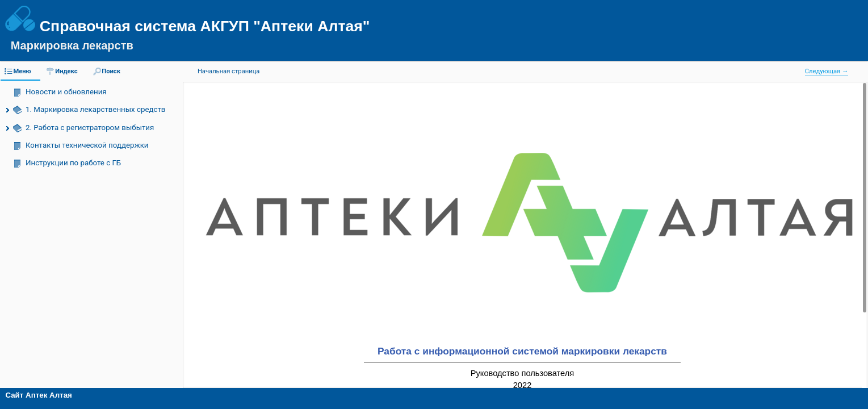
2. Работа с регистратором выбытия (90, 128)
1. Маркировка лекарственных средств (95, 109)
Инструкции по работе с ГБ (73, 163)
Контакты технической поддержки (87, 145)
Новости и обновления (66, 92)
